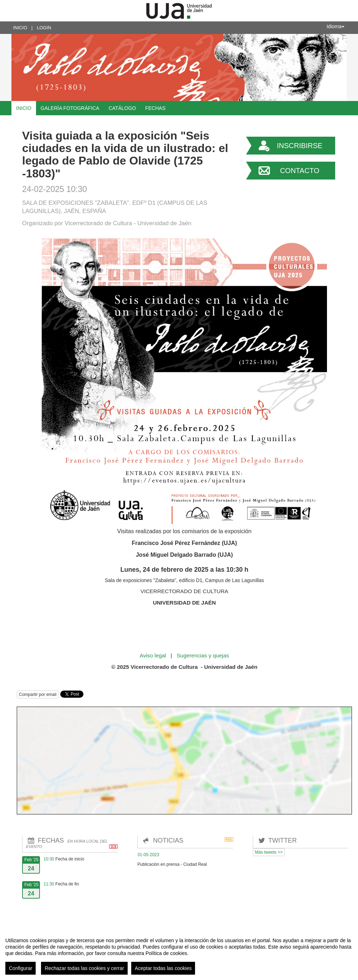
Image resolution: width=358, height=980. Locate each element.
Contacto (300, 171)
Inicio (20, 28)
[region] (179, 953)
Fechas (155, 108)
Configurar (21, 968)
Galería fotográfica (70, 108)
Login (44, 28)
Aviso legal (154, 655)
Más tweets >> (269, 852)
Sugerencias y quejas (203, 655)
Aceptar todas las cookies (163, 968)
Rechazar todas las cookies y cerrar (84, 968)
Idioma (336, 26)
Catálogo (122, 108)
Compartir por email (38, 694)
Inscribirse (300, 146)
